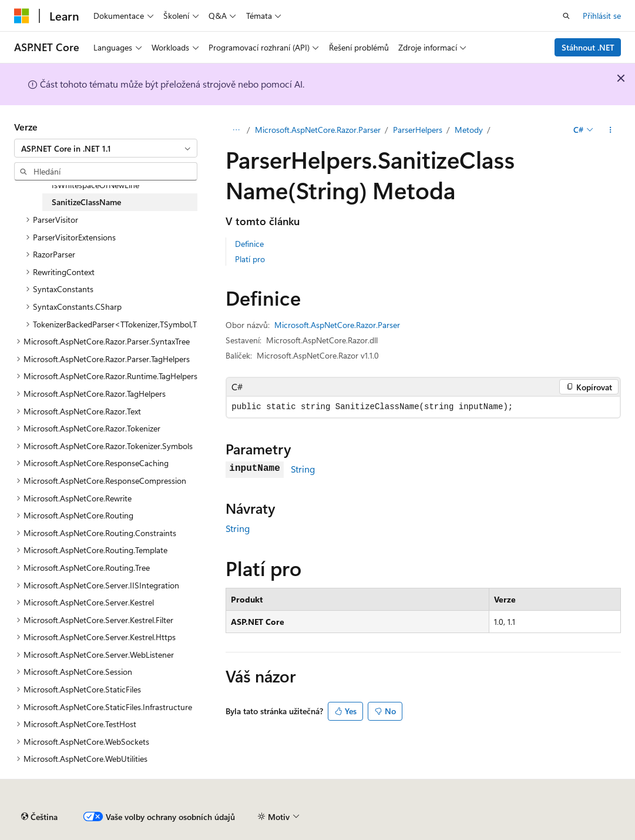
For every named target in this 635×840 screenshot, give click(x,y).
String (303, 469)
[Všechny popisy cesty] (236, 130)
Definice (249, 244)
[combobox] (106, 148)
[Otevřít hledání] (566, 16)
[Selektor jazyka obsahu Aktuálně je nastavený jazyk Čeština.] (39, 817)
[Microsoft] (22, 16)
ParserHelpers (418, 130)
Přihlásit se (602, 16)
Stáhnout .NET (588, 47)
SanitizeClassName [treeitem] (86, 202)
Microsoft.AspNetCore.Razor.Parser (318, 130)
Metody (469, 130)
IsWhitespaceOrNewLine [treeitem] (95, 185)
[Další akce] (611, 130)
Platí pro (250, 259)
